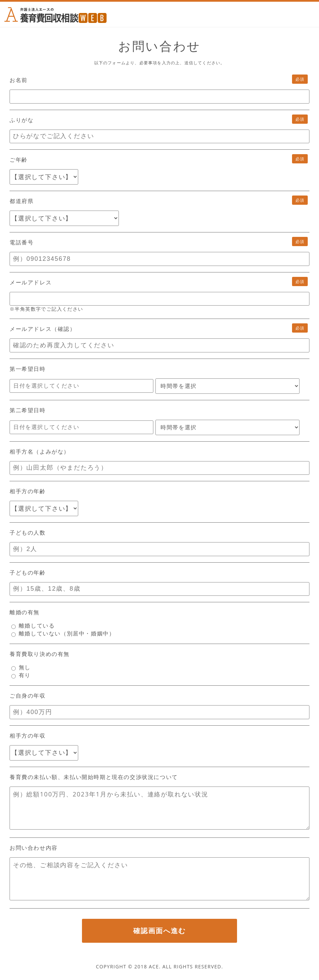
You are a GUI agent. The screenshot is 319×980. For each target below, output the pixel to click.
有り (21, 675)
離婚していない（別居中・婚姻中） (63, 633)
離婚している (33, 626)
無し (21, 667)
